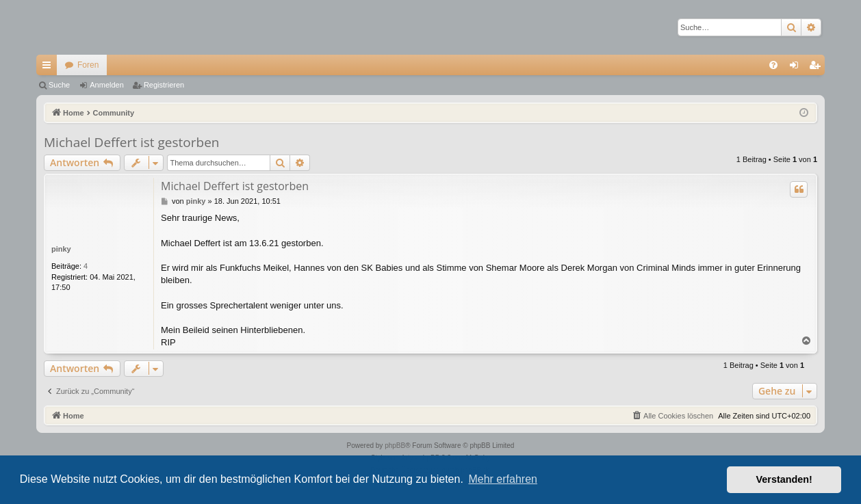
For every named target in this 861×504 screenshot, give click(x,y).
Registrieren (164, 85)
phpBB (395, 446)
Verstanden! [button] (784, 479)
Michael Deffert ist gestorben (132, 142)
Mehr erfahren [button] (503, 479)
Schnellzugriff (49, 68)
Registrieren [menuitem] (818, 68)
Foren (88, 65)
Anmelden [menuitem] (797, 68)
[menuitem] (773, 65)
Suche (59, 85)
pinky (61, 249)
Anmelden (107, 85)
